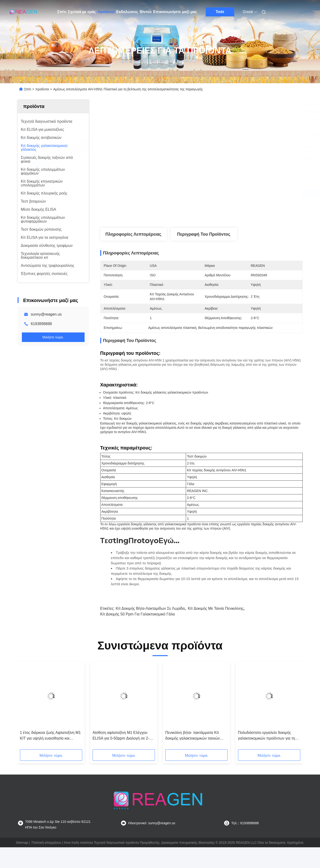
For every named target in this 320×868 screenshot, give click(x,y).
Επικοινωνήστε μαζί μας (175, 12)
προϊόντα (106, 12)
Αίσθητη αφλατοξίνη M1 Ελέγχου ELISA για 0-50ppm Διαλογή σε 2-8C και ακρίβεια (123, 736)
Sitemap (22, 843)
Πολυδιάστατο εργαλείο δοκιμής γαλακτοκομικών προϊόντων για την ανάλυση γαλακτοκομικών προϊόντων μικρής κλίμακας (269, 736)
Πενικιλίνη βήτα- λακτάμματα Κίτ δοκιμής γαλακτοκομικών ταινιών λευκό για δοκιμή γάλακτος (193, 736)
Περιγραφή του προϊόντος (204, 234)
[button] (28, 707)
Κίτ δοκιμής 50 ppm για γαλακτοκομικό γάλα (138, 614)
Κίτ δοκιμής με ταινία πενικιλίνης (216, 608)
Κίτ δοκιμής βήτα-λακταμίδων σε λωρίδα (150, 608)
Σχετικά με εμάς (82, 12)
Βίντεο (146, 12)
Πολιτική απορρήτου (46, 843)
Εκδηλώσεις (127, 12)
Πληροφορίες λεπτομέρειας (133, 234)
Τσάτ (220, 12)
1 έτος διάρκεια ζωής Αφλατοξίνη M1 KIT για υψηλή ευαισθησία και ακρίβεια (50, 736)
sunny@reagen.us (46, 314)
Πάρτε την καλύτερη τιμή (227, 194)
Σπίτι (62, 12)
